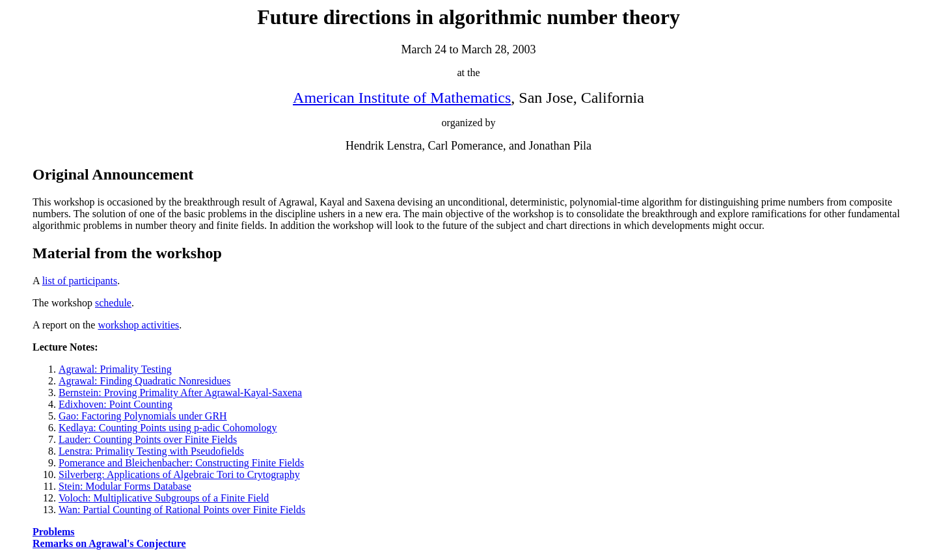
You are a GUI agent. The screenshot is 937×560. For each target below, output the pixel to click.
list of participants (80, 281)
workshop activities (138, 325)
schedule (113, 303)
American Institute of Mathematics (402, 98)
